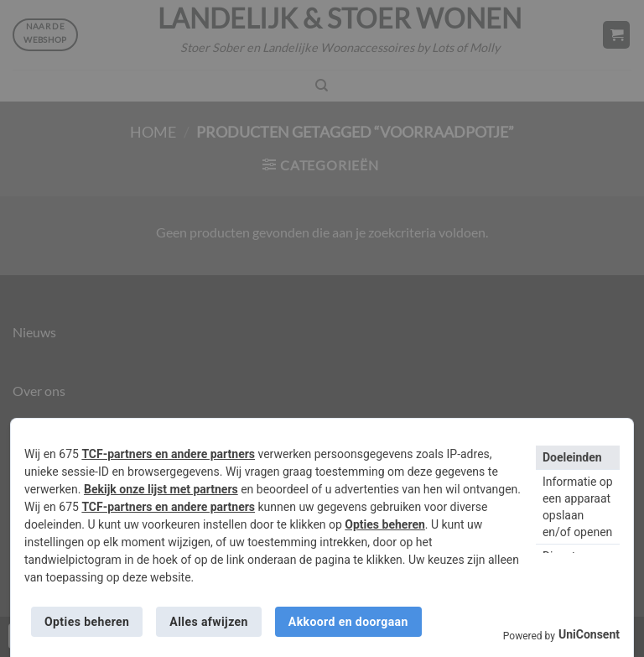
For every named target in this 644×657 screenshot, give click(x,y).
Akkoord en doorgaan (348, 622)
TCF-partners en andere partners (168, 454)
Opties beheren (384, 524)
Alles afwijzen (208, 622)
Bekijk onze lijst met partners (161, 489)
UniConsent (589, 634)
